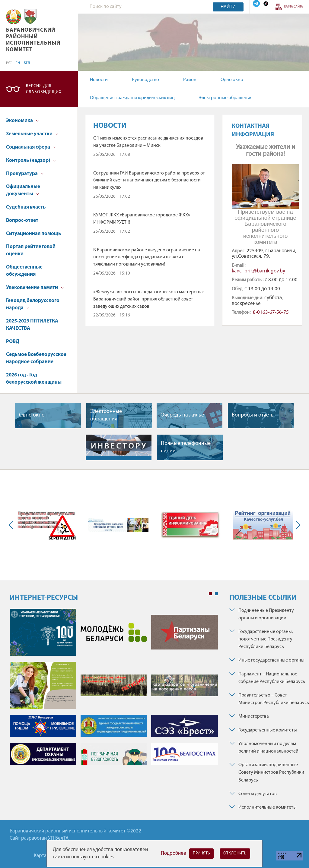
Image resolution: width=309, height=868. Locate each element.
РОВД (13, 342)
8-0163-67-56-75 (270, 312)
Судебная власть (26, 207)
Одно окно (232, 80)
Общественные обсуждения (24, 271)
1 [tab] (210, 594)
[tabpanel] (114, 690)
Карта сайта (293, 7)
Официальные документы (23, 190)
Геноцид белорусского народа (33, 304)
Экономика (22, 121)
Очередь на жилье (182, 415)
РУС (9, 63)
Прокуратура (25, 174)
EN (18, 63)
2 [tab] (216, 594)
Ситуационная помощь (33, 234)
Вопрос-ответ (22, 220)
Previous (12, 525)
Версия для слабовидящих (44, 89)
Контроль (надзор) (31, 160)
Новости (99, 80)
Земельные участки (32, 134)
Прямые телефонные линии (186, 447)
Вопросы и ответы (253, 415)
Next (297, 525)
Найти (228, 7)
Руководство (145, 80)
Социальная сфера (31, 147)
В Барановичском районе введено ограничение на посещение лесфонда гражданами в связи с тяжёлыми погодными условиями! (147, 257)
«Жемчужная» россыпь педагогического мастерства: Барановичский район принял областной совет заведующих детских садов (148, 299)
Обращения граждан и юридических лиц (132, 98)
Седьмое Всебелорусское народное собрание (36, 358)
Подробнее (174, 853)
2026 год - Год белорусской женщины (34, 379)
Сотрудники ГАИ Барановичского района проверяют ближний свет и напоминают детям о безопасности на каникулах (149, 181)
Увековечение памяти (35, 288)
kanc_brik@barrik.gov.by (258, 271)
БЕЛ (27, 63)
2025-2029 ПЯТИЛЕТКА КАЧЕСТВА (32, 325)
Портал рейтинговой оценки (31, 250)
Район (190, 80)
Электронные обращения (226, 98)
